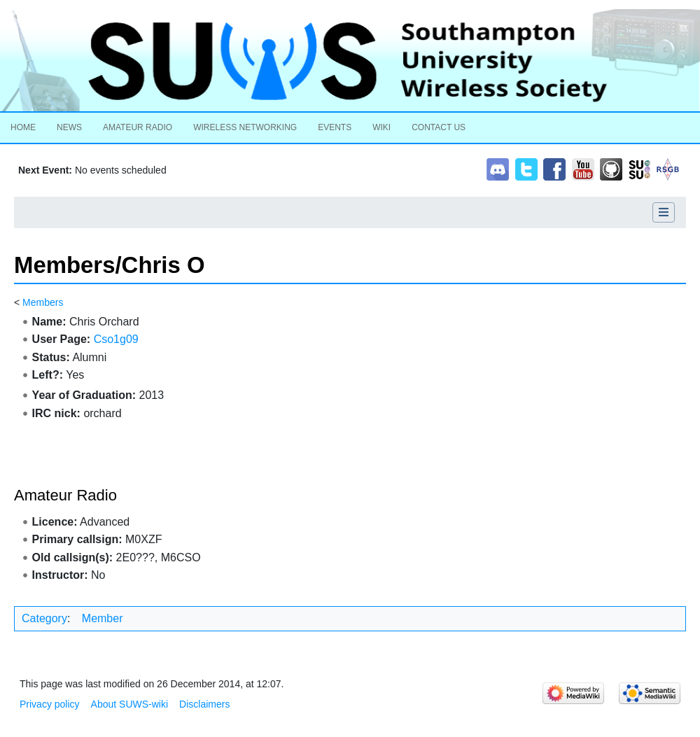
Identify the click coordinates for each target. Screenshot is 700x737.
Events (335, 127)
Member (103, 618)
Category (44, 618)
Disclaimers (204, 704)
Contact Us (439, 127)
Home (23, 127)
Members (43, 302)
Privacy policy (50, 704)
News (69, 127)
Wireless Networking (245, 127)
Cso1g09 (116, 339)
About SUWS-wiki (129, 704)
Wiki (381, 127)
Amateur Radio (138, 127)
